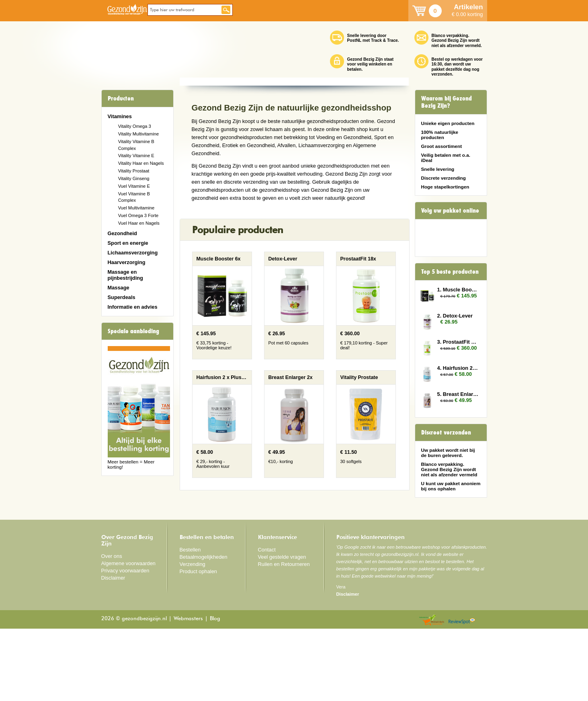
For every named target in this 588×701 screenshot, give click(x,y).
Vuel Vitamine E (134, 186)
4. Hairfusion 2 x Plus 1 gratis (458, 368)
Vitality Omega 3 (135, 126)
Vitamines (120, 116)
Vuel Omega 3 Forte (138, 215)
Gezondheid (122, 233)
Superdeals (122, 297)
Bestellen (190, 622)
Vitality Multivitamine (138, 134)
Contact (267, 622)
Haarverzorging (127, 262)
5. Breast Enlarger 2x (458, 394)
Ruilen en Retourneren (284, 636)
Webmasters (188, 691)
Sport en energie (128, 243)
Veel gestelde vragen (282, 629)
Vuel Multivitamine (136, 208)
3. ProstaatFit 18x (458, 342)
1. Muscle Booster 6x (458, 290)
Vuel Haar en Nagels (139, 223)
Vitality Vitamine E (136, 156)
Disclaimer (113, 650)
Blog (215, 691)
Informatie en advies (133, 307)
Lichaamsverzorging (133, 253)
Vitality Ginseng (134, 178)
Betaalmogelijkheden (204, 629)
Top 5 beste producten (450, 272)
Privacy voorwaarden (125, 643)
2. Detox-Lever (455, 316)
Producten (121, 98)
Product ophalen (198, 644)
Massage (119, 288)
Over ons (112, 628)
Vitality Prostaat (134, 171)
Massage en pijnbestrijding (125, 275)
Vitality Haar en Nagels (141, 163)
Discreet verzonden (446, 432)
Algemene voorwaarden (129, 636)
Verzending (193, 636)
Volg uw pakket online (450, 211)
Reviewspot (462, 693)
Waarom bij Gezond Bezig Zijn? (447, 102)
